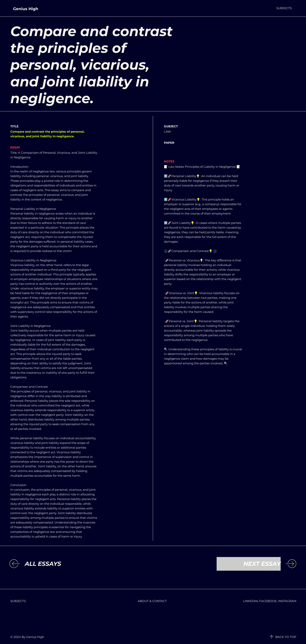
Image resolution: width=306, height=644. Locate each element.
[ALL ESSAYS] (57, 564)
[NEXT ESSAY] (249, 564)
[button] (284, 8)
